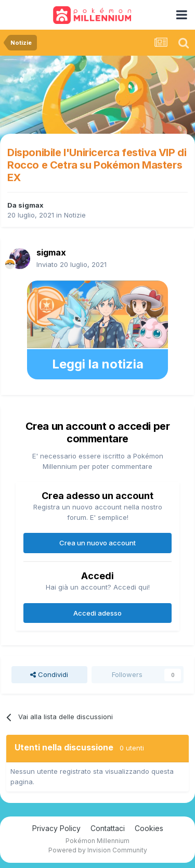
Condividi (49, 674)
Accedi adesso (97, 613)
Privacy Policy (56, 828)
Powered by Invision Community (98, 850)
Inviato (71, 264)
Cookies (149, 828)
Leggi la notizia (98, 364)
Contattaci (108, 828)
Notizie (75, 215)
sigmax (31, 205)
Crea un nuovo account (97, 543)
